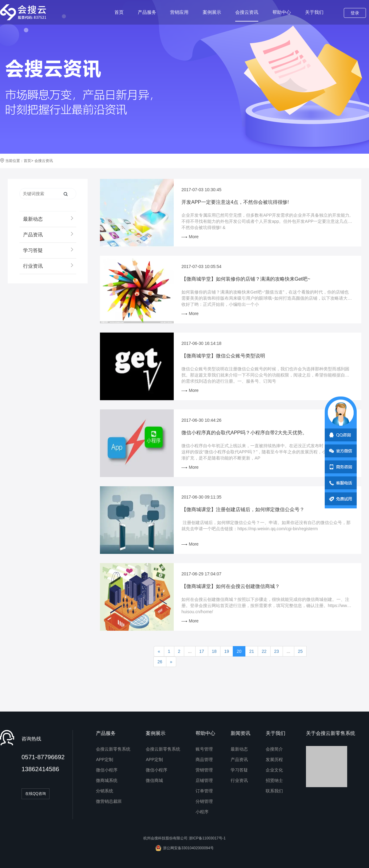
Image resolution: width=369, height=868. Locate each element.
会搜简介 (274, 749)
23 (277, 651)
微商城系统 (107, 780)
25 (300, 651)
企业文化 (274, 770)
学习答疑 (239, 770)
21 (252, 651)
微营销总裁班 (109, 801)
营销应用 (179, 12)
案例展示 (212, 12)
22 (264, 651)
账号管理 (204, 749)
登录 (355, 13)
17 (202, 651)
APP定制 (105, 759)
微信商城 (154, 780)
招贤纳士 (274, 780)
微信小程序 (107, 770)
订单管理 (204, 791)
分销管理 (204, 801)
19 (227, 651)
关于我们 (314, 12)
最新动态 (239, 749)
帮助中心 (282, 12)
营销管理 (204, 770)
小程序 (202, 812)
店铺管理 (204, 780)
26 (160, 662)
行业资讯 (239, 780)
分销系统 (105, 791)
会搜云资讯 (247, 16)
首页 (119, 12)
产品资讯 (239, 759)
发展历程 (274, 759)
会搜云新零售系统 (113, 749)
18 (214, 651)
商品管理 (204, 759)
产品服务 (147, 12)
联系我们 (274, 791)
